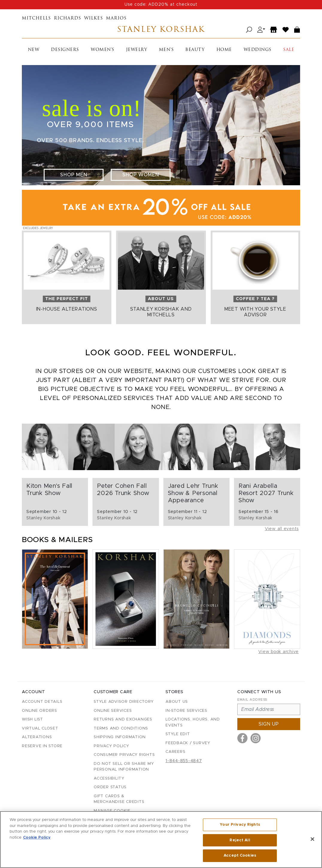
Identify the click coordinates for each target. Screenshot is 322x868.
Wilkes (94, 18)
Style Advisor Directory (124, 702)
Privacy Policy (111, 746)
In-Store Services (186, 711)
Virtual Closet (40, 728)
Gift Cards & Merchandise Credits (119, 799)
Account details (42, 702)
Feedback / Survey (188, 743)
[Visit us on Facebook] (242, 738)
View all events (282, 529)
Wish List (32, 719)
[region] (161, 840)
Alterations (37, 737)
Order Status (110, 787)
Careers (175, 752)
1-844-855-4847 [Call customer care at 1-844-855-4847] (184, 761)
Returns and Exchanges (123, 719)
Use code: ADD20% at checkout (161, 4)
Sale (289, 50)
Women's (102, 50)
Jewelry (137, 50)
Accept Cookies (240, 856)
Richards (67, 18)
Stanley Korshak (161, 30)
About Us (177, 702)
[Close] (312, 839)
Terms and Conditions (121, 728)
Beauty (195, 50)
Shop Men (74, 175)
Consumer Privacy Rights (124, 755)
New (34, 50)
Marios (116, 18)
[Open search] (249, 30)
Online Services (113, 711)
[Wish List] (286, 30)
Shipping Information (120, 737)
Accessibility (109, 779)
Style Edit (178, 734)
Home (224, 50)
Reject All (240, 840)
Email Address (252, 700)
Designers (65, 50)
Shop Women (141, 175)
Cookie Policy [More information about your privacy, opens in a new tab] (37, 838)
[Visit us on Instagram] (256, 738)
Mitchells (36, 18)
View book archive (278, 652)
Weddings (258, 50)
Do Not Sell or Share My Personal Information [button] (124, 767)
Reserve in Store (42, 746)
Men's (166, 50)
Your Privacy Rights (240, 825)
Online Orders (40, 711)
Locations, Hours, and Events (193, 722)
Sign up (269, 724)
